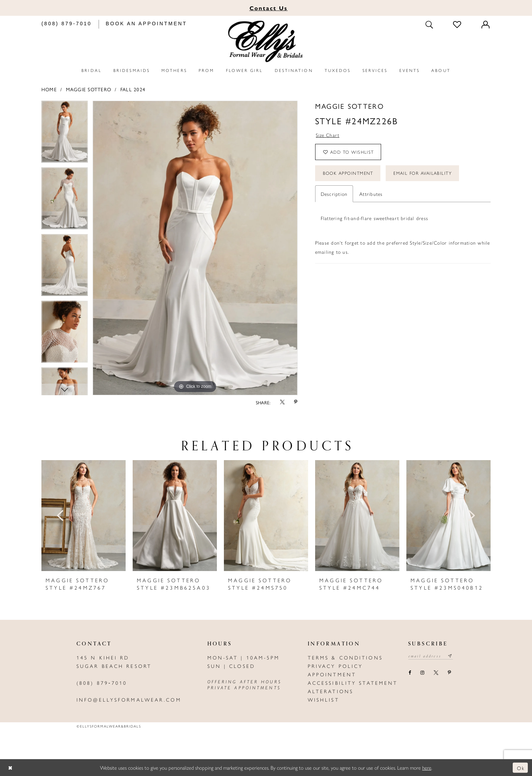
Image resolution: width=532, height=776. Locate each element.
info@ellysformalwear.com (129, 699)
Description (334, 195)
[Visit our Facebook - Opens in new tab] (410, 673)
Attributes (371, 195)
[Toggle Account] (486, 24)
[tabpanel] (65, 134)
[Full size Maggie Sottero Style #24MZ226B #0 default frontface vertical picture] (195, 248)
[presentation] (84, 516)
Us (269, 8)
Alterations (331, 691)
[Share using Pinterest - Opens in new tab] (296, 402)
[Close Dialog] (11, 768)
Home (49, 89)
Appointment (332, 674)
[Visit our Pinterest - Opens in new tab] (449, 673)
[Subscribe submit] (451, 656)
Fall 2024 (133, 89)
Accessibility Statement (353, 683)
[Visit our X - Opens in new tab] (436, 673)
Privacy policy (335, 666)
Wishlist (324, 699)
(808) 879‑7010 (102, 683)
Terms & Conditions (345, 657)
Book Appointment (349, 174)
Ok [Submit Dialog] (521, 767)
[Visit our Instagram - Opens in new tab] (422, 673)
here (427, 767)
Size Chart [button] (328, 135)
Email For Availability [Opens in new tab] (425, 174)
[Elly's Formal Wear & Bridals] (266, 42)
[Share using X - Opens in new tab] (282, 402)
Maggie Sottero (89, 89)
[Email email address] (431, 656)
